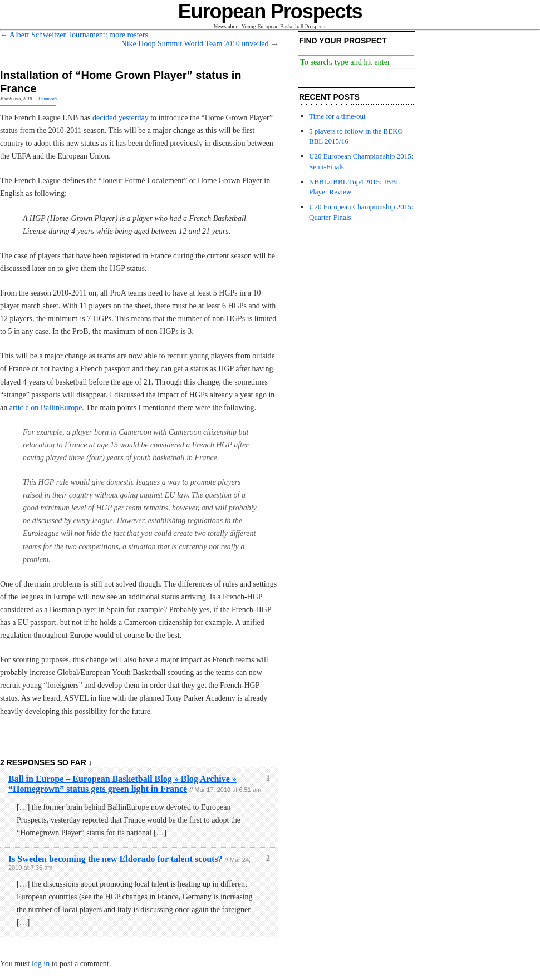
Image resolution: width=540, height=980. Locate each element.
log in (41, 964)
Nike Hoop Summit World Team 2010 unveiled (195, 44)
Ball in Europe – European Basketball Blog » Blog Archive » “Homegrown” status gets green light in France (122, 784)
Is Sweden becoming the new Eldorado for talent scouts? (116, 859)
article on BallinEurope (46, 408)
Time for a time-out (337, 116)
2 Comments (46, 99)
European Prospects (270, 11)
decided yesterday (121, 118)
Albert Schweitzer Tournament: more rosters (79, 35)
